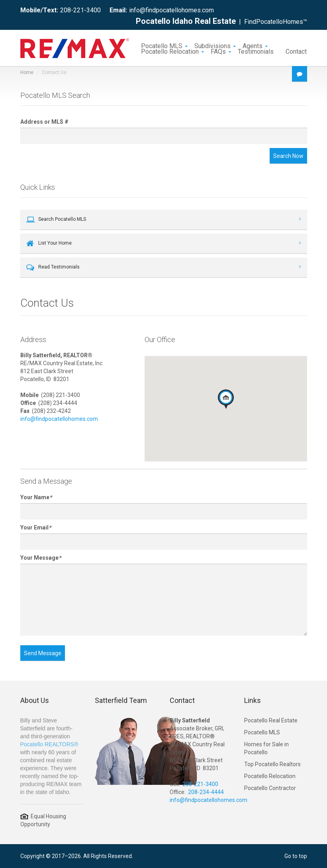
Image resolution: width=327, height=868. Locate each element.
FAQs (218, 51)
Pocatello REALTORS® (49, 744)
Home (27, 72)
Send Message (43, 653)
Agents (253, 45)
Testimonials (256, 51)
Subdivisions (212, 45)
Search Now (288, 156)
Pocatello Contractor (270, 788)
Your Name (36, 497)
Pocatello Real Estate (271, 720)
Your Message (41, 558)
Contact (296, 51)
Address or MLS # (44, 122)
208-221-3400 (80, 10)
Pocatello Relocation (170, 51)
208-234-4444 (206, 792)
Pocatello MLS (162, 45)
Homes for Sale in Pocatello (266, 748)
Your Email (36, 527)
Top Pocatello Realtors (272, 764)
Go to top (296, 856)
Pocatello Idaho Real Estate (186, 21)
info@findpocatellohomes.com (171, 10)
